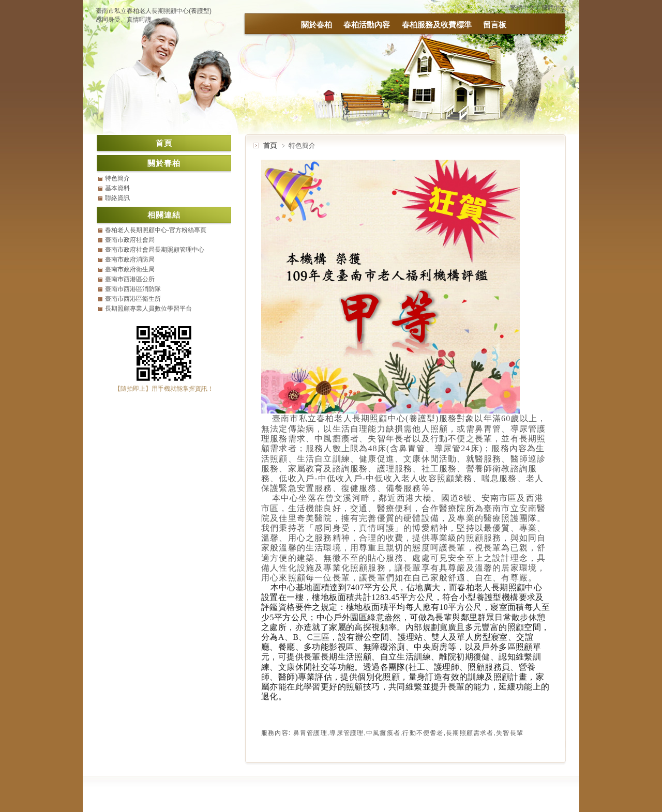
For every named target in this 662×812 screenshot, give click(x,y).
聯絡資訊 (117, 198)
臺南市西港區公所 (130, 279)
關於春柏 (317, 25)
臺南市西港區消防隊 (133, 289)
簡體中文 (554, 8)
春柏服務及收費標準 (437, 25)
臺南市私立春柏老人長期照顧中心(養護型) (154, 11)
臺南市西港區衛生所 (133, 299)
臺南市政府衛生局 (130, 269)
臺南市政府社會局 (130, 240)
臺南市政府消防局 (130, 259)
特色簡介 (117, 178)
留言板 (495, 25)
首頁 (270, 145)
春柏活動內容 (367, 25)
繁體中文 (522, 8)
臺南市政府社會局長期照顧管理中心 (155, 250)
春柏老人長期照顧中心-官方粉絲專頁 (156, 230)
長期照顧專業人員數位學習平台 (148, 309)
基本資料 (117, 188)
